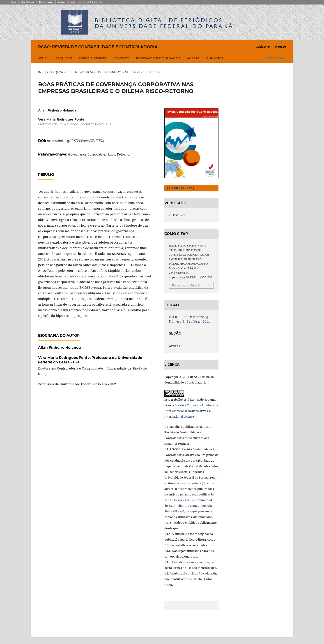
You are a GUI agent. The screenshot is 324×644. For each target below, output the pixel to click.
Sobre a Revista (93, 58)
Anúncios (215, 58)
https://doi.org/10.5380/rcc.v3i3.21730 (75, 141)
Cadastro (263, 46)
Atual (43, 58)
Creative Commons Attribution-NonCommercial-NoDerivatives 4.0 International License (191, 411)
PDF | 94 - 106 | (182, 188)
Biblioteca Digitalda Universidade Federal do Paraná (164, 23)
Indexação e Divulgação (158, 58)
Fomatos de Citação (187, 285)
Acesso (193, 58)
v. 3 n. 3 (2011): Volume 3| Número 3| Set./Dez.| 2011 (108, 72)
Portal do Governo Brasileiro (32, 2)
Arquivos (64, 58)
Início (43, 72)
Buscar (275, 58)
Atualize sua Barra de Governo (80, 2)
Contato (121, 58)
